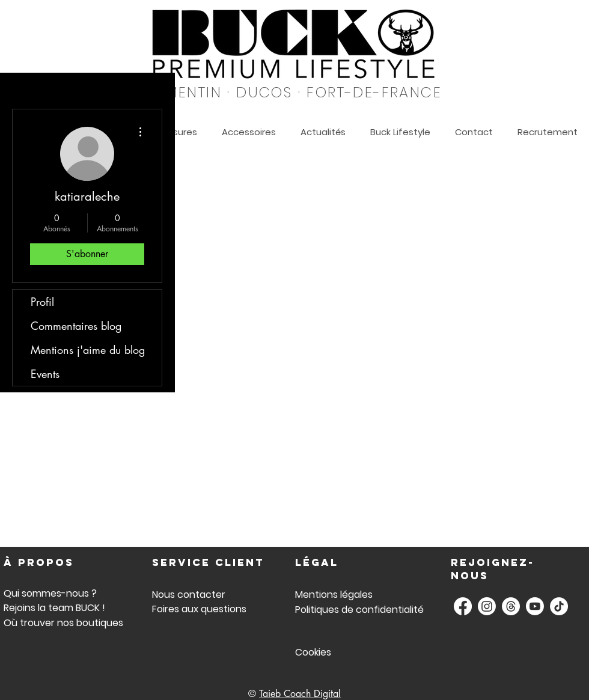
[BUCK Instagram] (487, 606)
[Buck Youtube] (535, 606)
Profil (42, 302)
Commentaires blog (76, 326)
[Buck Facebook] (463, 606)
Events (45, 374)
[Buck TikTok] (559, 606)
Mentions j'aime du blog (88, 350)
